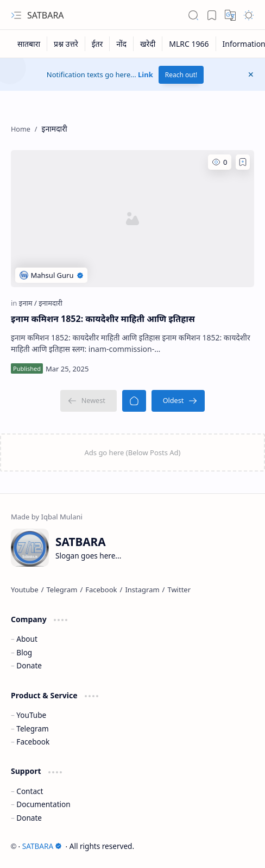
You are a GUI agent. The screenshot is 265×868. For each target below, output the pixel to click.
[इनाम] (28, 303)
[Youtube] (25, 590)
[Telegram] (62, 590)
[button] (16, 15)
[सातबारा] (29, 44)
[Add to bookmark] (243, 162)
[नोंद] (122, 44)
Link (146, 75)
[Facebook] (101, 590)
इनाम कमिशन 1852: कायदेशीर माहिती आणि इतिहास (103, 319)
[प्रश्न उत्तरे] (66, 44)
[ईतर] (98, 44)
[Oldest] (178, 401)
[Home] (134, 401)
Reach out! (181, 75)
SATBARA (46, 15)
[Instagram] (142, 590)
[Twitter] (179, 590)
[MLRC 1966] (189, 44)
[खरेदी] (148, 44)
